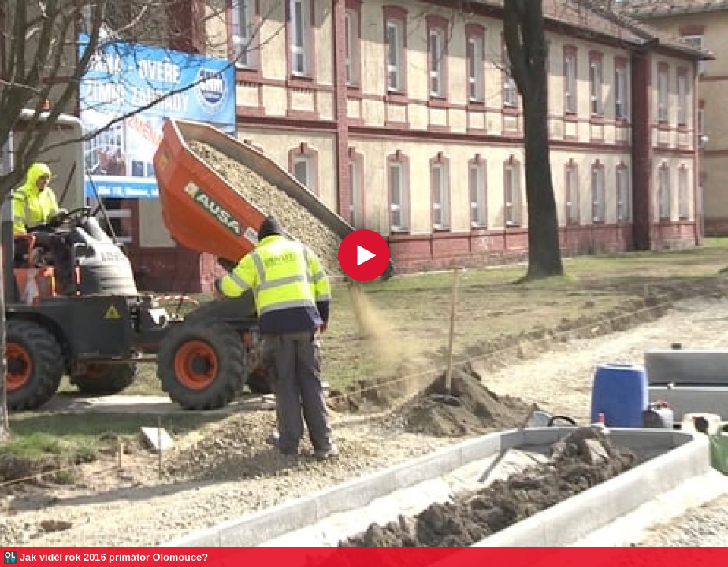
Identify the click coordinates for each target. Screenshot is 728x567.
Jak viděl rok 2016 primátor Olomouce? (114, 557)
